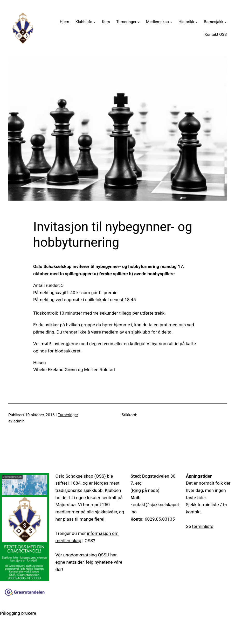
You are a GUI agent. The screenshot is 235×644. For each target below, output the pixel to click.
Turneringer (68, 415)
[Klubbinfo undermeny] (95, 22)
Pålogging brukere (18, 613)
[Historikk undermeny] (196, 22)
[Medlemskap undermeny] (171, 22)
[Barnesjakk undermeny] (226, 22)
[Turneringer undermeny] (139, 22)
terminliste (203, 526)
